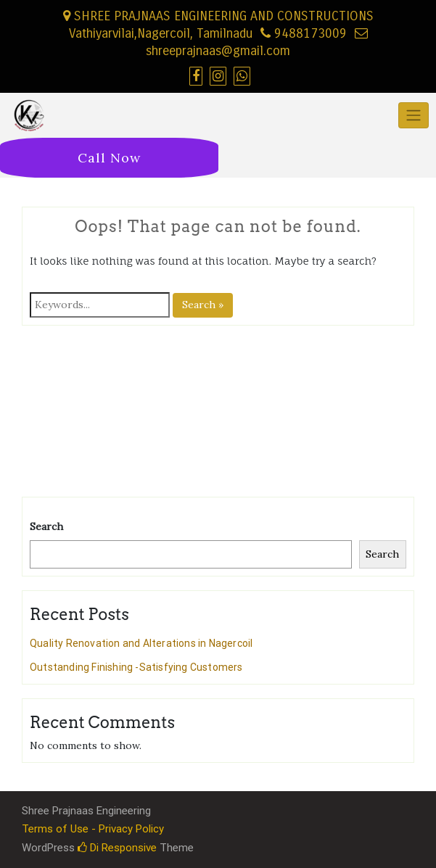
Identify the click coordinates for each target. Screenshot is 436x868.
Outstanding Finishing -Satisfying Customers (136, 667)
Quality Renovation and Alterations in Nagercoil (141, 643)
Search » (203, 305)
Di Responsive (117, 848)
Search (46, 526)
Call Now (109, 158)
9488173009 (304, 33)
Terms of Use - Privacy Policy (93, 829)
